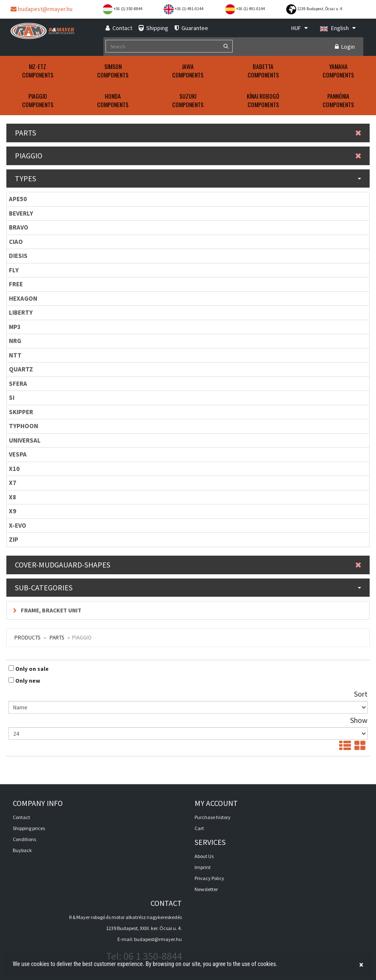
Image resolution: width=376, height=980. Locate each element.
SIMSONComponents (113, 71)
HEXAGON (23, 298)
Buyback (22, 850)
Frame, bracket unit (47, 610)
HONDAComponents (113, 100)
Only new (28, 681)
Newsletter (206, 889)
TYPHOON (24, 426)
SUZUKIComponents (188, 100)
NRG (15, 341)
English (338, 28)
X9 (13, 511)
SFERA (18, 383)
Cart (199, 828)
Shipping (153, 28)
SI (12, 397)
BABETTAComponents (263, 71)
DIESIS (18, 256)
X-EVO (18, 525)
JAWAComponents (188, 71)
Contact (119, 28)
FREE (16, 284)
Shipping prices (29, 828)
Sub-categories (188, 588)
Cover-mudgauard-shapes (188, 565)
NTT (15, 355)
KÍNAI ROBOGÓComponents (263, 100)
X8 (13, 497)
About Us (204, 856)
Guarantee (191, 28)
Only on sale (32, 669)
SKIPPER (21, 412)
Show (359, 720)
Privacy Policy (209, 878)
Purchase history (213, 817)
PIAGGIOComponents (38, 100)
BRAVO (19, 227)
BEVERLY (21, 213)
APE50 (18, 199)
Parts (188, 133)
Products (27, 638)
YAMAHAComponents (338, 71)
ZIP (14, 539)
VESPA (18, 454)
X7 (13, 483)
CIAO (16, 242)
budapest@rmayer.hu (42, 9)
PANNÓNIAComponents (338, 100)
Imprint (203, 867)
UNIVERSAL (25, 440)
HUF (299, 28)
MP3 (15, 327)
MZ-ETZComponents (38, 71)
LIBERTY (21, 312)
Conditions (24, 839)
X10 (14, 469)
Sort (361, 694)
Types (188, 179)
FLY (14, 270)
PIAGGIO (188, 156)
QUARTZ (21, 369)
